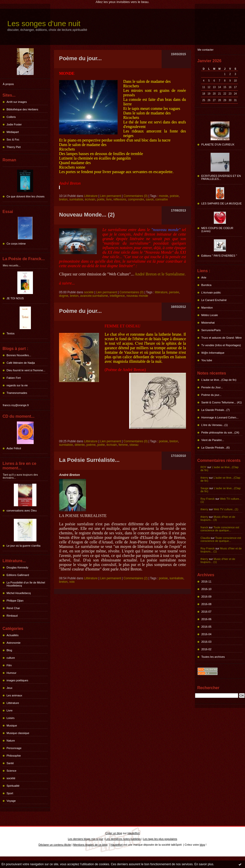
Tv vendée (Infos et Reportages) (221, 345)
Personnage (14, 748)
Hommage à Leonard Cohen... (220, 417)
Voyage (11, 801)
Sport (10, 793)
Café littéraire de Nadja (21, 363)
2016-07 (206, 612)
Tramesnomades (17, 393)
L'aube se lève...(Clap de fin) (219, 380)
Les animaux (14, 695)
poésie (174, 196)
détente (80, 445)
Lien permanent (110, 196)
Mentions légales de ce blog (90, 845)
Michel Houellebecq (19, 593)
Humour (11, 673)
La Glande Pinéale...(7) (215, 410)
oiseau (134, 445)
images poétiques (17, 680)
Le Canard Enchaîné (214, 300)
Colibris (11, 117)
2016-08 (206, 604)
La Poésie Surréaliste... (89, 460)
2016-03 (206, 642)
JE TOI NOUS (15, 298)
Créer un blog (114, 833)
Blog (9, 650)
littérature (161, 292)
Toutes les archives (213, 657)
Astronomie (14, 643)
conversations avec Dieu (22, 511)
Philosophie (14, 756)
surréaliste (76, 199)
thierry (204, 478)
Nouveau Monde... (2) (87, 215)
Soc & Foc (13, 139)
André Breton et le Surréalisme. (160, 274)
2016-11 (206, 582)
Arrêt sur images (17, 102)
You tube (207, 360)
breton (63, 199)
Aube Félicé (14, 448)
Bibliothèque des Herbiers (22, 109)
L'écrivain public (211, 293)
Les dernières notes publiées (123, 839)
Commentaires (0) (135, 196)
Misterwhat (208, 323)
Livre (10, 710)
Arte (204, 277)
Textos (11, 333)
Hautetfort (133, 833)
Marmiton (207, 308)
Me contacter (206, 50)
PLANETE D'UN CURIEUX (218, 144)
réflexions (120, 199)
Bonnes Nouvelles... (19, 355)
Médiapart (13, 132)
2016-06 (206, 619)
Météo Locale (210, 315)
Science (11, 771)
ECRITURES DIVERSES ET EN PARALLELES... (221, 177)
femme (123, 445)
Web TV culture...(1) (226, 509)
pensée (174, 292)
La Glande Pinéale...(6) (215, 448)
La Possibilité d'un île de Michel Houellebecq (26, 584)
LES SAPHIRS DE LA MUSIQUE (222, 203)
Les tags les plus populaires (160, 839)
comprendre (136, 199)
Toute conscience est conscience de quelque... (220, 529)
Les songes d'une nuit (44, 23)
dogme (64, 296)
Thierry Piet (14, 147)
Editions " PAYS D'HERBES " (219, 256)
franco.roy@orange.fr (16, 405)
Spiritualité (13, 786)
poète (101, 199)
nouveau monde (137, 296)
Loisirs (11, 718)
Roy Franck (208, 499)
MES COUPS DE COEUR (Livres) (217, 230)
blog (202, 845)
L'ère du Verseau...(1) (214, 425)
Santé (10, 763)
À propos (8, 84)
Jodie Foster (14, 124)
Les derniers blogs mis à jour (86, 839)
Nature (11, 741)
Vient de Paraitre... (213, 440)
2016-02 (206, 649)
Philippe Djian (15, 601)
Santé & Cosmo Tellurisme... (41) (222, 402)
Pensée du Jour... (212, 387)
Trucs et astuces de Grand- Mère (222, 338)
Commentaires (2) (135, 578)
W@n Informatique (213, 353)
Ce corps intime (16, 244)
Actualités (13, 635)
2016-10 (206, 589)
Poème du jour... (211, 395)
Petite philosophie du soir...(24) (220, 432)
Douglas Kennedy (17, 567)
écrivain (90, 199)
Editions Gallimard (18, 575)
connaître (162, 199)
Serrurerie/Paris (211, 330)
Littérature (13, 703)
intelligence (117, 296)
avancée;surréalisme (94, 296)
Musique (12, 726)
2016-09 (206, 597)
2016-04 (206, 634)
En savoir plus (204, 864)
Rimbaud (12, 616)
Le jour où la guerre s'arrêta (23, 546)
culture (11, 658)
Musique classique (18, 733)
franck (204, 527)
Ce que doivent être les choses (26, 196)
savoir (150, 199)
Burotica (206, 285)
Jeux (9, 688)
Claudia (205, 538)
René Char (13, 608)
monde (163, 196)
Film (9, 665)
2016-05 (206, 627)
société (11, 778)
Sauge (205, 488)
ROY (204, 467)
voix (72, 582)
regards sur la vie (17, 385)
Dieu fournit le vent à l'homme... (26, 370)
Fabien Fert (14, 378)
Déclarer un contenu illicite (55, 845)
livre (109, 199)
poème (91, 445)
